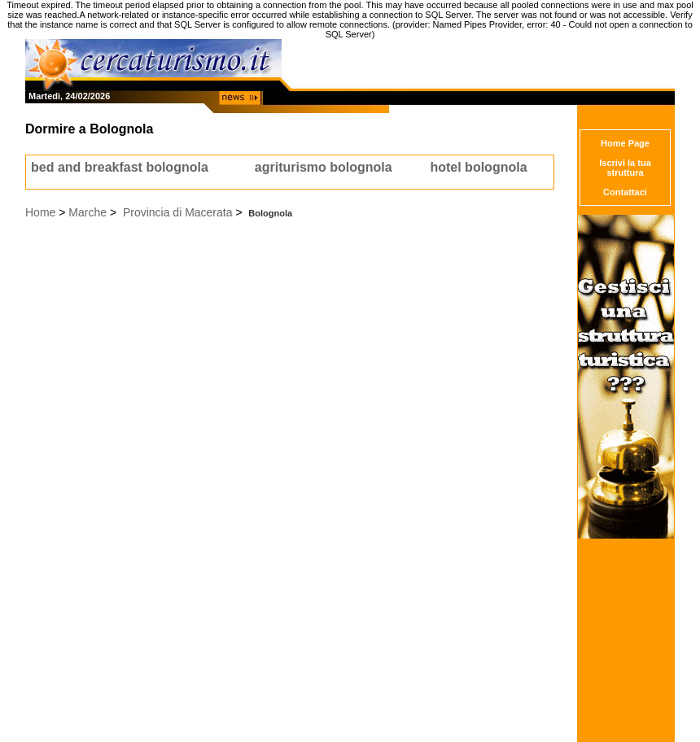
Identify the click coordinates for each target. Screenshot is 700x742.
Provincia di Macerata (178, 212)
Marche (87, 212)
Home (40, 212)
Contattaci (625, 192)
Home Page (625, 143)
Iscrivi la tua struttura (625, 168)
